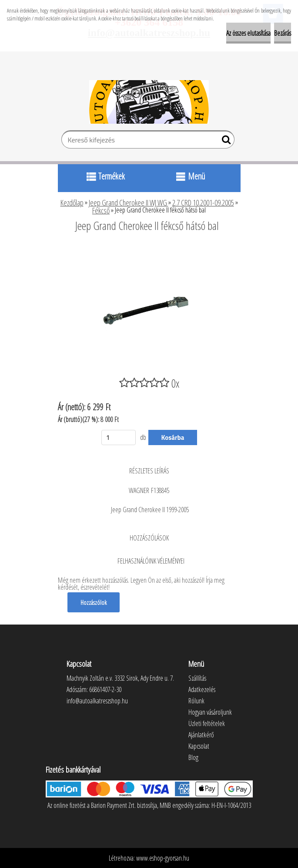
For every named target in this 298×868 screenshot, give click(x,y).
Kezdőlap (72, 203)
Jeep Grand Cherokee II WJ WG (129, 203)
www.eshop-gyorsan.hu (163, 858)
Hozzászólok (94, 602)
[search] (224, 142)
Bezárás (283, 33)
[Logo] (149, 102)
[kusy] (119, 437)
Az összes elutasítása (248, 33)
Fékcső (101, 210)
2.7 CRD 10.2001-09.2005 (203, 203)
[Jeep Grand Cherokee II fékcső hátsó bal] (149, 250)
